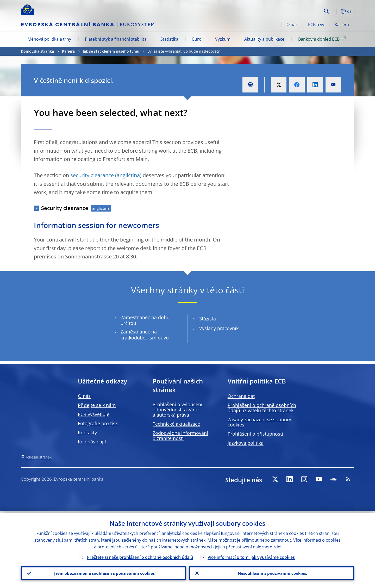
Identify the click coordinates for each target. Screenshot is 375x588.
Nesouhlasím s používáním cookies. (272, 573)
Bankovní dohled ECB (323, 39)
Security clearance (65, 208)
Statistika (169, 39)
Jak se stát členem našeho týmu (111, 51)
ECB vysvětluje (94, 414)
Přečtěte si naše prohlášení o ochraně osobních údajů (140, 556)
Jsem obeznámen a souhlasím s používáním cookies (104, 573)
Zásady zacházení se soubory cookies (259, 422)
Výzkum (223, 39)
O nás (292, 24)
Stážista (208, 319)
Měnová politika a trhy (49, 39)
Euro (197, 39)
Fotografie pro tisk (98, 423)
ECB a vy (316, 24)
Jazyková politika (246, 443)
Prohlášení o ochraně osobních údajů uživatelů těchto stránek (262, 408)
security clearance (92, 175)
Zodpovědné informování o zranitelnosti (180, 436)
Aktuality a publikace (264, 39)
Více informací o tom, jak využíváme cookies (251, 556)
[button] (336, 11)
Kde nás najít (92, 442)
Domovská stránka (37, 51)
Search (326, 11)
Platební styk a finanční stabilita (116, 39)
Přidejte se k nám (97, 405)
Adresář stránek (39, 457)
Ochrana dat (241, 396)
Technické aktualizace (176, 424)
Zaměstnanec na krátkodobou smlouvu (145, 335)
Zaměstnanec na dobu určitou (145, 320)
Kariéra (342, 24)
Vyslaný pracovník (219, 328)
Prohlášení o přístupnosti (255, 434)
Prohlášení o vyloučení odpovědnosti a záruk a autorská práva (177, 410)
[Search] (296, 10)
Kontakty (87, 432)
